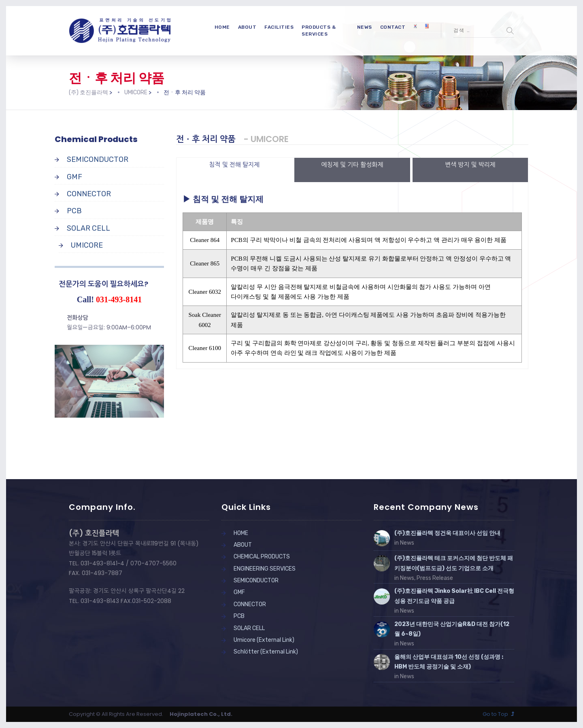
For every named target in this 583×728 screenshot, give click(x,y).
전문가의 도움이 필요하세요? (103, 284)
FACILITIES (279, 27)
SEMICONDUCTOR (98, 159)
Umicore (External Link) (264, 640)
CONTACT (393, 27)
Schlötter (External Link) (266, 652)
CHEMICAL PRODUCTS (262, 557)
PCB (74, 211)
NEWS (365, 27)
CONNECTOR (89, 194)
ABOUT (247, 27)
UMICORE (87, 245)
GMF (74, 177)
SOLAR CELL (88, 228)
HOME (222, 27)
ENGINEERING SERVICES (265, 569)
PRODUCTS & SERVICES (319, 31)
